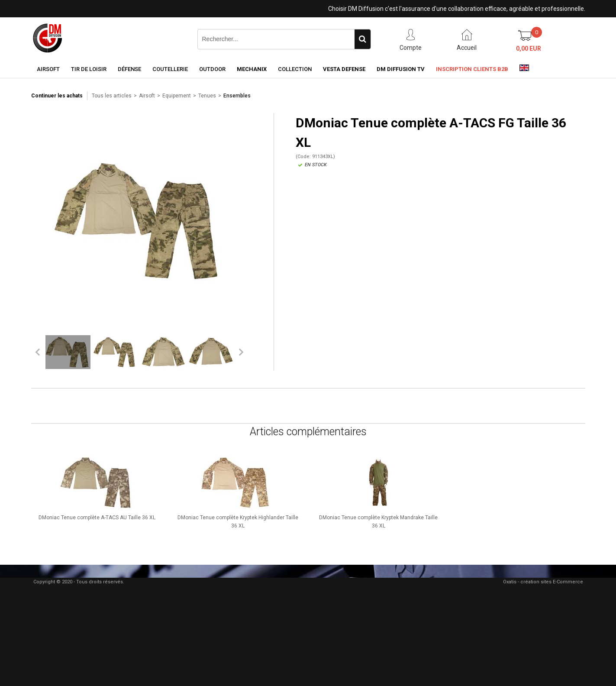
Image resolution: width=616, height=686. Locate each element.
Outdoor (212, 69)
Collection (295, 69)
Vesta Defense (344, 69)
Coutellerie (170, 69)
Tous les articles (112, 96)
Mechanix (252, 69)
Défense (129, 69)
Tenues (207, 96)
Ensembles (237, 96)
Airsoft (48, 69)
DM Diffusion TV (401, 69)
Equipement (177, 96)
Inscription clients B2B (472, 69)
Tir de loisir (89, 69)
